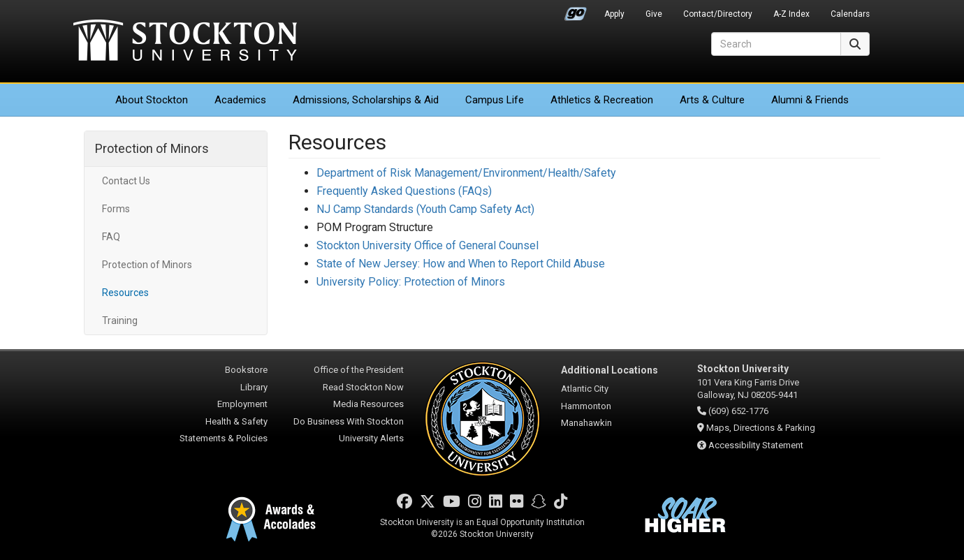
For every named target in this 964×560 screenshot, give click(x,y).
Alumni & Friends (810, 100)
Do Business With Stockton (349, 421)
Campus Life (495, 100)
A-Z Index (791, 14)
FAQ (111, 237)
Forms (116, 209)
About (152, 100)
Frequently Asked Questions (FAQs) (404, 191)
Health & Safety (236, 421)
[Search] (776, 44)
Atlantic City (585, 389)
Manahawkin (586, 423)
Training (120, 320)
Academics (240, 100)
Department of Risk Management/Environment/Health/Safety (466, 173)
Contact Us (126, 181)
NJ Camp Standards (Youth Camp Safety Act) (425, 209)
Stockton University (185, 42)
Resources (125, 293)
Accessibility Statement (756, 445)
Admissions (366, 100)
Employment (242, 404)
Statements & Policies (224, 438)
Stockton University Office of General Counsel (428, 245)
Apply (614, 14)
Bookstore (246, 370)
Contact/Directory (718, 14)
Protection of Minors (152, 148)
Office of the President (359, 370)
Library (254, 387)
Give (654, 14)
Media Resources (368, 404)
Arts (712, 100)
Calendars (850, 14)
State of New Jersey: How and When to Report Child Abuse (461, 264)
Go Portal (576, 10)
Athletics (602, 100)
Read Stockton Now (363, 387)
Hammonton (586, 406)
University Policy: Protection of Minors (411, 282)
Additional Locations (609, 370)
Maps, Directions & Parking (761, 428)
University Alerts (371, 438)
